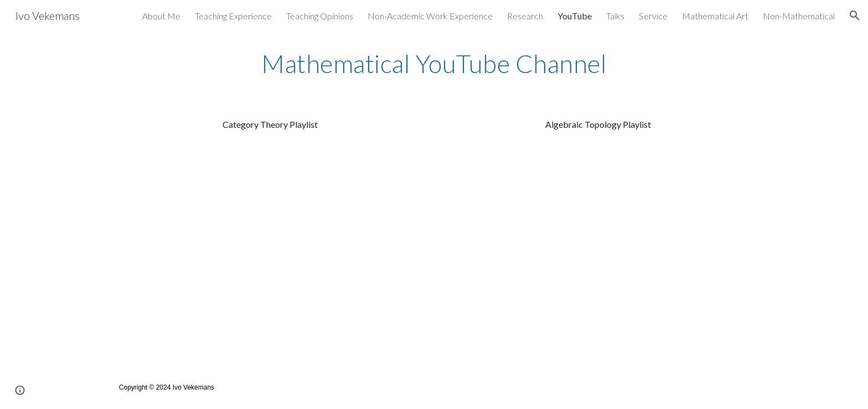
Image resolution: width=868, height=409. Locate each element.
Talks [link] (615, 16)
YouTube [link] (575, 16)
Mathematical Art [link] (715, 16)
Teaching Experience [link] (233, 16)
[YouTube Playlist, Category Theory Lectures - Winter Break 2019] (270, 246)
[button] (855, 15)
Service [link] (653, 16)
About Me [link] (161, 16)
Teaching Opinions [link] (320, 16)
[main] (434, 64)
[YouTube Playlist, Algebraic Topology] (598, 246)
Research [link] (525, 16)
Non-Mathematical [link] (799, 16)
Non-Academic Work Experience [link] (430, 16)
